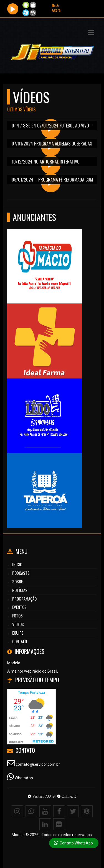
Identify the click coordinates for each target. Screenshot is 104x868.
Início (17, 564)
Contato (20, 641)
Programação (24, 599)
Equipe (18, 633)
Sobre (17, 581)
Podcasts (21, 573)
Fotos (17, 616)
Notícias (20, 590)
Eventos (19, 607)
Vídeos (18, 624)
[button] (91, 33)
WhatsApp (24, 778)
